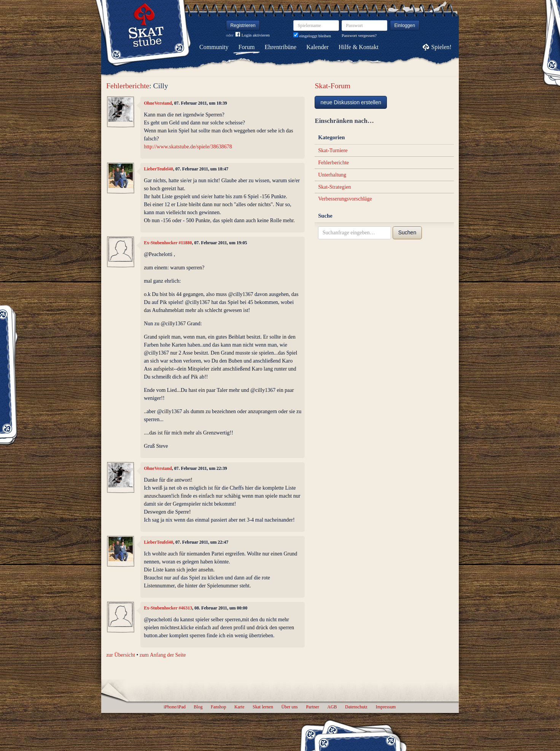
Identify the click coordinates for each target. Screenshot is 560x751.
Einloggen (405, 25)
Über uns (289, 707)
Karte (239, 707)
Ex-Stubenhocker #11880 (168, 243)
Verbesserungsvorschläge (345, 199)
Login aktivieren (253, 35)
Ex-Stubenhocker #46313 (168, 608)
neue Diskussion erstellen (351, 102)
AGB (332, 707)
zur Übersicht (121, 655)
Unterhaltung (332, 175)
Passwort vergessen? (359, 35)
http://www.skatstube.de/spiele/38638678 (188, 147)
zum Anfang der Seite (163, 655)
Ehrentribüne (281, 47)
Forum (247, 47)
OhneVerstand (158, 103)
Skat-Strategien (334, 187)
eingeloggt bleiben (312, 36)
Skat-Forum (332, 86)
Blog (198, 707)
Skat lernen (263, 707)
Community (214, 47)
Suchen (407, 232)
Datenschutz (356, 707)
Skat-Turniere (333, 150)
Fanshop (218, 707)
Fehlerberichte (128, 86)
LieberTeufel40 (158, 169)
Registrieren (243, 25)
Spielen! (441, 47)
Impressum (386, 707)
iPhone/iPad (174, 707)
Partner (312, 707)
